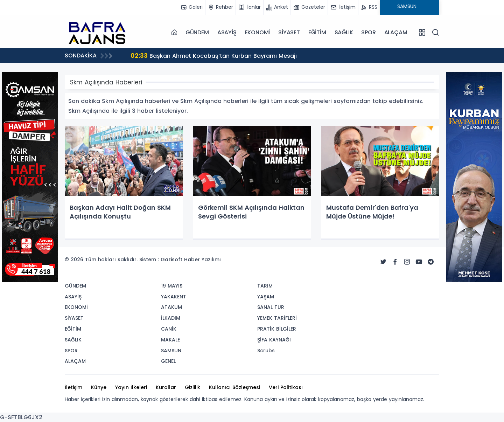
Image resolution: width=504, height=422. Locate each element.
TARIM (265, 286)
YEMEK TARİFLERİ (277, 318)
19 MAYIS (172, 286)
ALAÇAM (396, 32)
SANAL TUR (271, 307)
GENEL (168, 361)
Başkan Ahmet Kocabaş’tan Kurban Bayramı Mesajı (214, 56)
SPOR (368, 32)
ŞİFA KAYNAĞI (274, 340)
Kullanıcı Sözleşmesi (234, 387)
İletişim (73, 387)
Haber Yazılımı (202, 260)
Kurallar (166, 387)
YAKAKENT (174, 297)
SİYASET (289, 32)
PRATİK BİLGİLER (277, 329)
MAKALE (170, 340)
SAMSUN (171, 351)
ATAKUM (171, 307)
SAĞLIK (344, 32)
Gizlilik (192, 387)
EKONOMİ (258, 32)
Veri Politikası (286, 387)
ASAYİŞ (227, 32)
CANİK (169, 329)
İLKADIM (171, 318)
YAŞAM (266, 297)
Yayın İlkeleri (131, 387)
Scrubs (266, 351)
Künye (99, 387)
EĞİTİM (317, 32)
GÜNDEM (197, 32)
